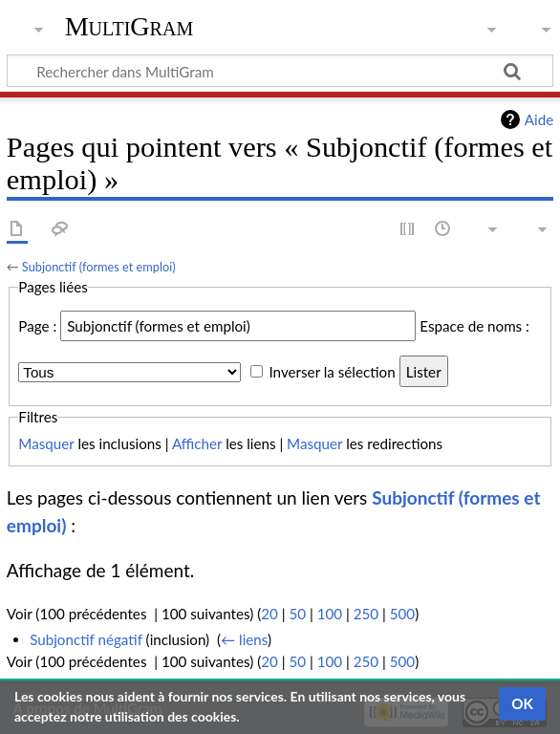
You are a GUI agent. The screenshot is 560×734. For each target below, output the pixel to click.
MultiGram (129, 26)
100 (330, 614)
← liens (244, 639)
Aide (539, 119)
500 (402, 614)
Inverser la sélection (332, 372)
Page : (37, 326)
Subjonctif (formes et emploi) (99, 267)
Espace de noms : (474, 326)
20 (269, 614)
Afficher (197, 443)
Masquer (46, 443)
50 (297, 614)
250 (366, 614)
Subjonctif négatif (86, 639)
